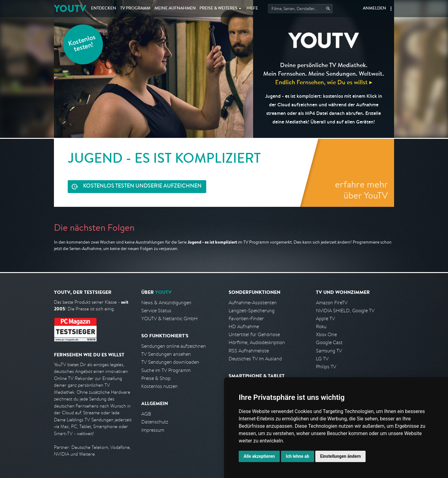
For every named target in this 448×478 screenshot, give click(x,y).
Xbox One (326, 334)
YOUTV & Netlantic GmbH (169, 319)
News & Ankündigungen (166, 303)
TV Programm (135, 9)
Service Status (156, 311)
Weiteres (218, 9)
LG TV (322, 359)
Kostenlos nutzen (159, 386)
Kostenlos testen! (82, 44)
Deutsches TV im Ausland (255, 359)
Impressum (153, 430)
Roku (321, 326)
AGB (146, 414)
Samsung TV (329, 351)
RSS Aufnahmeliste (249, 351)
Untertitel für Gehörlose (254, 334)
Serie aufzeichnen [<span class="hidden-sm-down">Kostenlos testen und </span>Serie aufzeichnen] (142, 186)
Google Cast (329, 342)
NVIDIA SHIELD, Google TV (345, 311)
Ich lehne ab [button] (298, 456)
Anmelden (374, 9)
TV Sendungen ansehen (166, 354)
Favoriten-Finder (246, 319)
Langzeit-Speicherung (252, 311)
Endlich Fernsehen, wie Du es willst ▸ (324, 82)
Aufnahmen (175, 9)
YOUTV (70, 8)
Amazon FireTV (332, 303)
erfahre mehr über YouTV (361, 190)
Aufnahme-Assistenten (253, 303)
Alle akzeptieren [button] (259, 456)
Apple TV (325, 319)
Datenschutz (155, 422)
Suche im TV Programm (166, 370)
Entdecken (104, 9)
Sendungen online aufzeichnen (174, 346)
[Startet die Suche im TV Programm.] (300, 9)
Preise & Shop (156, 378)
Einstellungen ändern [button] (341, 456)
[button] (391, 9)
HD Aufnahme (244, 326)
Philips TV (326, 367)
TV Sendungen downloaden (170, 362)
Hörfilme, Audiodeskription (257, 342)
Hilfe (252, 9)
